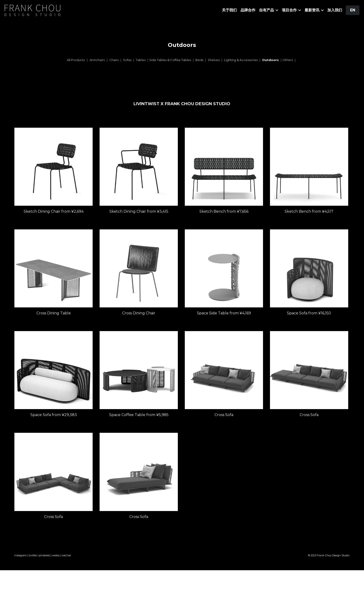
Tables (141, 60)
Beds (199, 60)
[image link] (32, 10)
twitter (33, 559)
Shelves (214, 60)
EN (353, 10)
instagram (20, 559)
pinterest (44, 559)
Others (288, 60)
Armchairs (97, 60)
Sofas (127, 60)
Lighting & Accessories (241, 60)
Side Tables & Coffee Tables (170, 60)
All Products (76, 60)
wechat (66, 559)
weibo (56, 559)
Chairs (114, 60)
